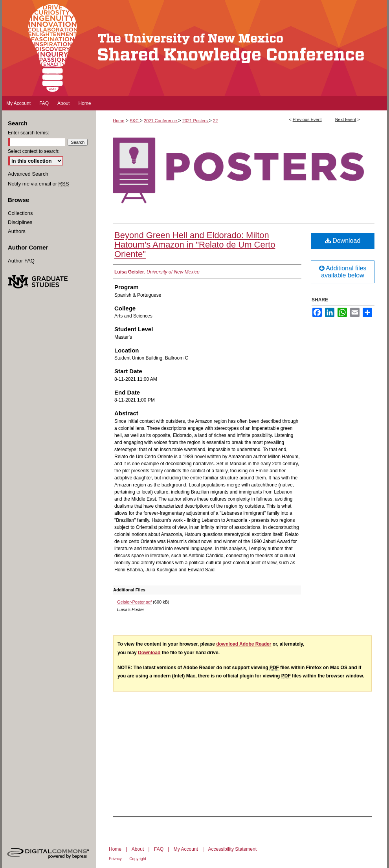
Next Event (346, 119)
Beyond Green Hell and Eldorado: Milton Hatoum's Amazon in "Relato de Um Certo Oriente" (195, 245)
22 (215, 121)
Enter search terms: (28, 133)
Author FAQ (21, 261)
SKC (135, 121)
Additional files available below (343, 272)
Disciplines (20, 222)
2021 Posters (196, 121)
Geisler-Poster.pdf (134, 602)
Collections (20, 213)
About (138, 849)
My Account (186, 849)
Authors (17, 231)
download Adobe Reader (244, 644)
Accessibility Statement (232, 849)
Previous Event (307, 119)
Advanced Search (28, 174)
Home (118, 121)
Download (343, 241)
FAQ (159, 849)
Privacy (115, 859)
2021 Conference (161, 121)
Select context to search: (34, 151)
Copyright (138, 859)
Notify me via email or (38, 184)
